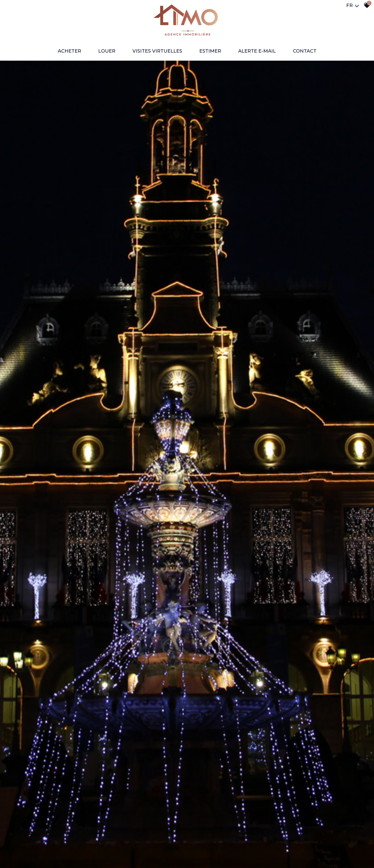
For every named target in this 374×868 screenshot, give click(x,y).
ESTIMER (210, 51)
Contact (305, 51)
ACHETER (69, 51)
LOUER (107, 51)
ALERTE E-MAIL (257, 51)
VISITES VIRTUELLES (157, 51)
